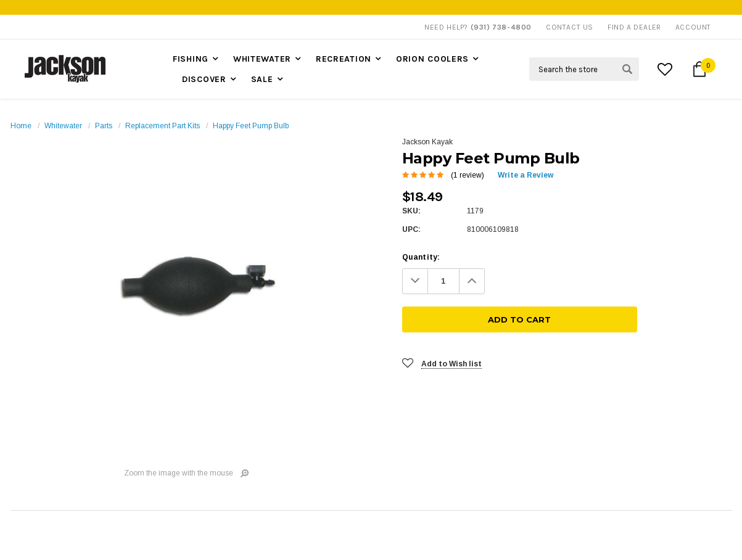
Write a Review (526, 175)
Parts (104, 126)
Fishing (191, 59)
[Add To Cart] (615, 281)
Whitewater (262, 59)
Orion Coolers (432, 59)
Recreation (344, 59)
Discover (204, 79)
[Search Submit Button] (627, 69)
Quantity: (421, 257)
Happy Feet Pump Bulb (251, 126)
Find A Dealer (634, 27)
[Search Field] (584, 69)
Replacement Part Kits (163, 126)
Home (21, 126)
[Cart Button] (699, 69)
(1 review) (468, 175)
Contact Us (570, 27)
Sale (262, 79)
